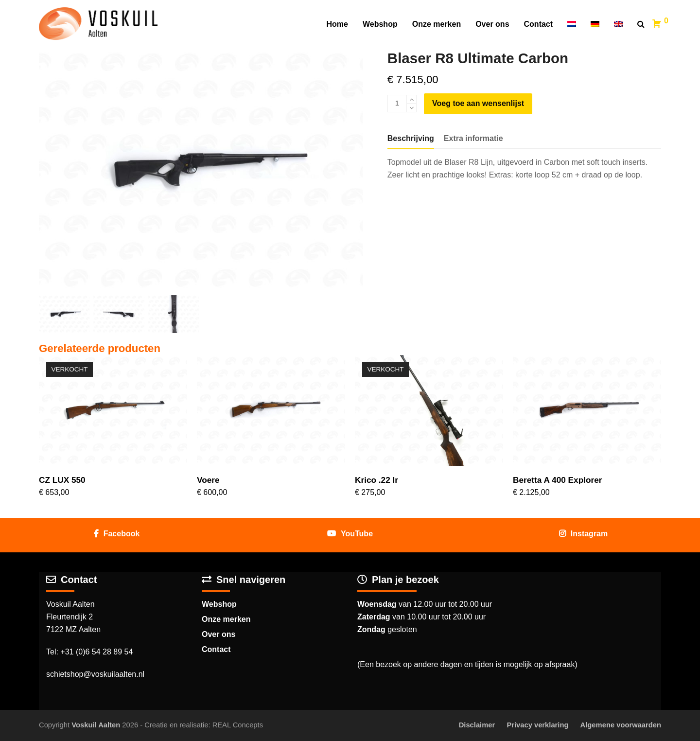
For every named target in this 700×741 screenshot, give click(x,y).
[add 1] (411, 99)
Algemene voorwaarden (621, 725)
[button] (641, 24)
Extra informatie (473, 138)
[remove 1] (411, 108)
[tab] (411, 139)
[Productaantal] (397, 104)
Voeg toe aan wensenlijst (478, 103)
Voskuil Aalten (96, 725)
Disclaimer (477, 725)
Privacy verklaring (537, 725)
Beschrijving (411, 138)
